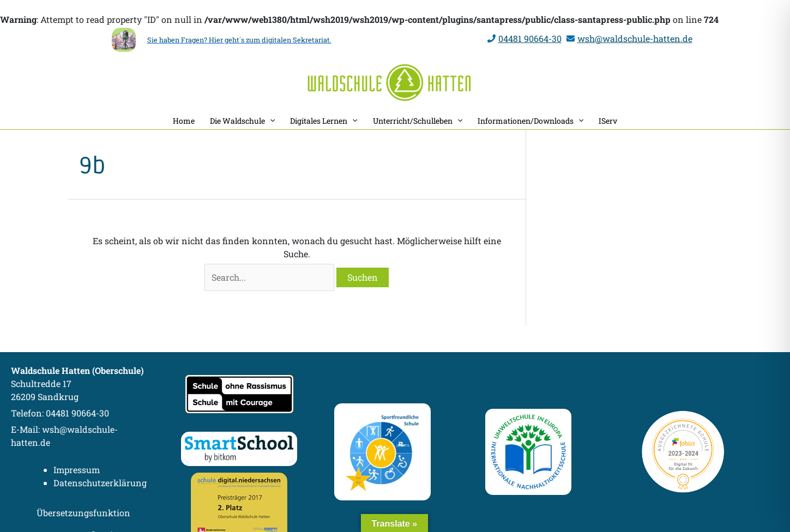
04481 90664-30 (530, 38)
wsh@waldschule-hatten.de (635, 38)
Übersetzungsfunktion (83, 513)
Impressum (77, 470)
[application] (270, 120)
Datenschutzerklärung (100, 483)
